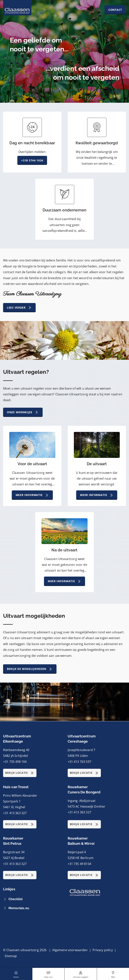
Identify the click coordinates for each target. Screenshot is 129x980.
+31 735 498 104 (15, 762)
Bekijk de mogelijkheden (30, 669)
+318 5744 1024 (32, 160)
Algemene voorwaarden (70, 950)
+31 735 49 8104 (79, 864)
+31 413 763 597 (79, 762)
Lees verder (19, 308)
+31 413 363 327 (15, 813)
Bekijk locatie (20, 773)
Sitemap (11, 956)
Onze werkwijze (23, 412)
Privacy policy (103, 950)
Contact (115, 10)
